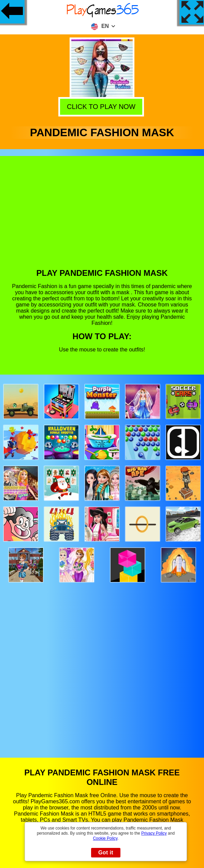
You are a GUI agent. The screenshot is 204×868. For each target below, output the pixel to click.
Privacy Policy (154, 833)
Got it (106, 853)
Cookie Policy (105, 838)
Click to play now (102, 106)
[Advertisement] (102, 217)
